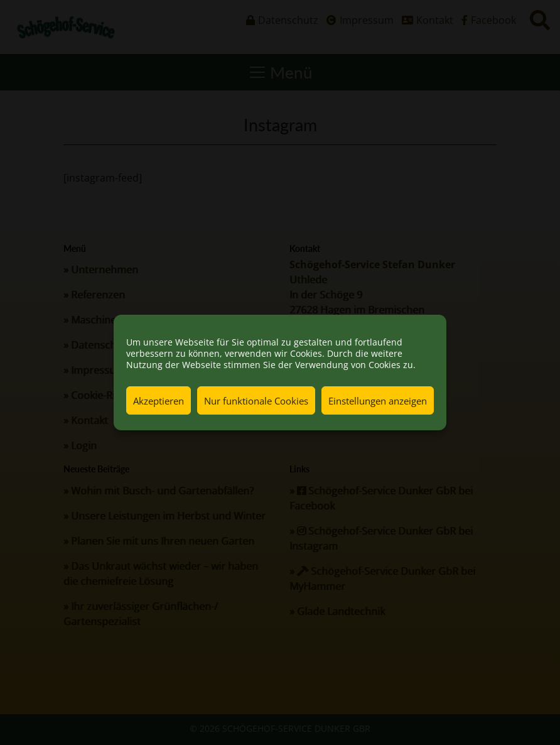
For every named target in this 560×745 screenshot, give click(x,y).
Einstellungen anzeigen (378, 401)
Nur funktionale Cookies (256, 401)
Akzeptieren (159, 401)
